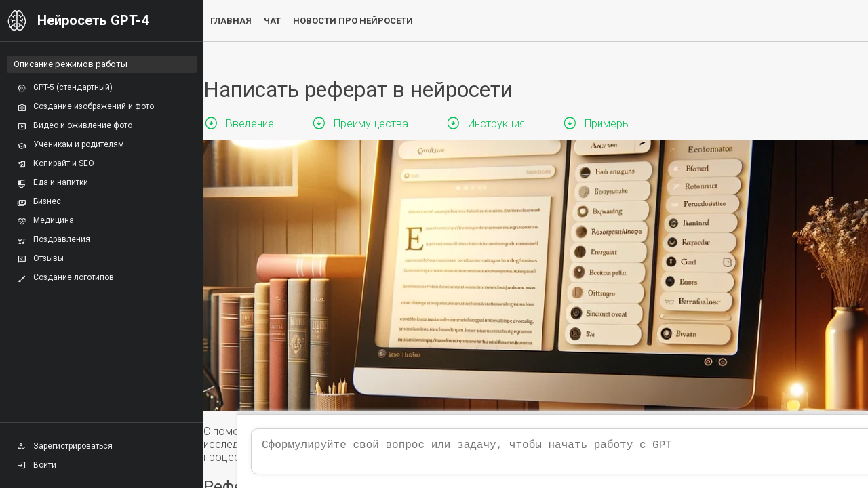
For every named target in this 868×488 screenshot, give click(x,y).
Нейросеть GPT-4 (93, 20)
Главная (231, 21)
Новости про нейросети (353, 21)
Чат (272, 21)
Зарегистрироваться (65, 446)
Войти (37, 465)
